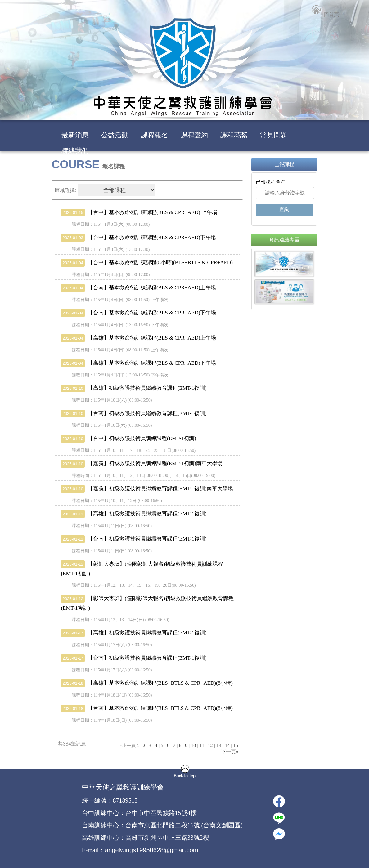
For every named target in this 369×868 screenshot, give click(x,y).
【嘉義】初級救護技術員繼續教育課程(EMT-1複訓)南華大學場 (147, 489)
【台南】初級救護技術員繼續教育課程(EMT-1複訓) (134, 413)
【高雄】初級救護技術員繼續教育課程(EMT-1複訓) (134, 388)
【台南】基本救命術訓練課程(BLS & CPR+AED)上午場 (138, 288)
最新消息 (75, 135)
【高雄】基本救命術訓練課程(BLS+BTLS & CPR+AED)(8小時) (147, 683)
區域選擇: (65, 190)
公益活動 (115, 135)
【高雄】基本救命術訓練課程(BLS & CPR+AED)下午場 (138, 363)
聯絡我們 (75, 151)
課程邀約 (194, 135)
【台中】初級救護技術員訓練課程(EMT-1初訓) (128, 438)
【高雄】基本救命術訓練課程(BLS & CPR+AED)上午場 (138, 338)
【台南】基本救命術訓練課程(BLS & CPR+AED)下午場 (138, 313)
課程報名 (155, 135)
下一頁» (230, 752)
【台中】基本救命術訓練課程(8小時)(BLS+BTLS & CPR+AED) (147, 263)
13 (219, 745)
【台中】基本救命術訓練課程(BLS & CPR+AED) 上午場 (139, 212)
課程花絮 (234, 135)
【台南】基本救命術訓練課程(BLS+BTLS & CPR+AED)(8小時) (147, 708)
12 (210, 745)
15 (236, 745)
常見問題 (274, 135)
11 (202, 745)
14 (227, 745)
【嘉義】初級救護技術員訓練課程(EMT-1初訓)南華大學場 (142, 463)
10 (193, 745)
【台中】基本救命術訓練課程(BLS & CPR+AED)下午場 (138, 237)
